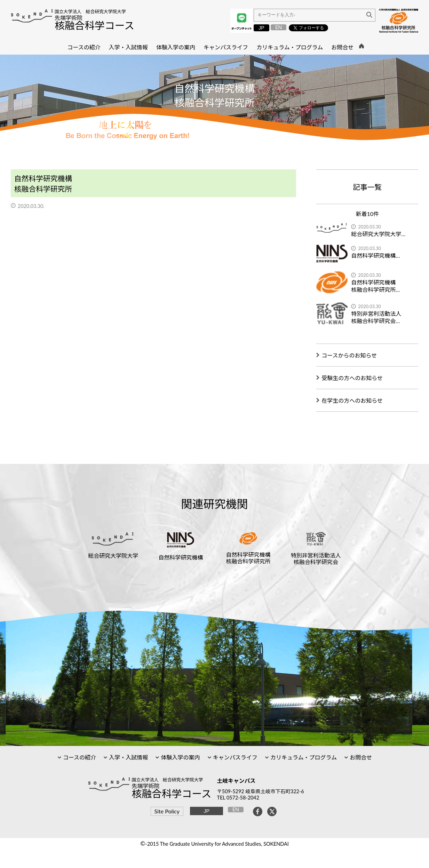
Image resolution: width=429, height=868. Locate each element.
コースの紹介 (79, 757)
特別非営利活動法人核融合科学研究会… (376, 317)
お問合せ (360, 757)
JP (261, 28)
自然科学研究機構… (375, 255)
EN (279, 27)
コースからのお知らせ (349, 355)
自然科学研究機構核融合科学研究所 (248, 558)
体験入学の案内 (180, 757)
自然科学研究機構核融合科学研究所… (375, 286)
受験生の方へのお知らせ (352, 378)
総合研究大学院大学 (113, 556)
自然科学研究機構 (181, 557)
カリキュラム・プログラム (303, 757)
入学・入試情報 (128, 757)
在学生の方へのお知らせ (352, 400)
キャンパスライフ (235, 757)
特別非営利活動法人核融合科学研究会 (316, 558)
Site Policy (167, 811)
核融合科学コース (94, 25)
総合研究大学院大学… (378, 234)
